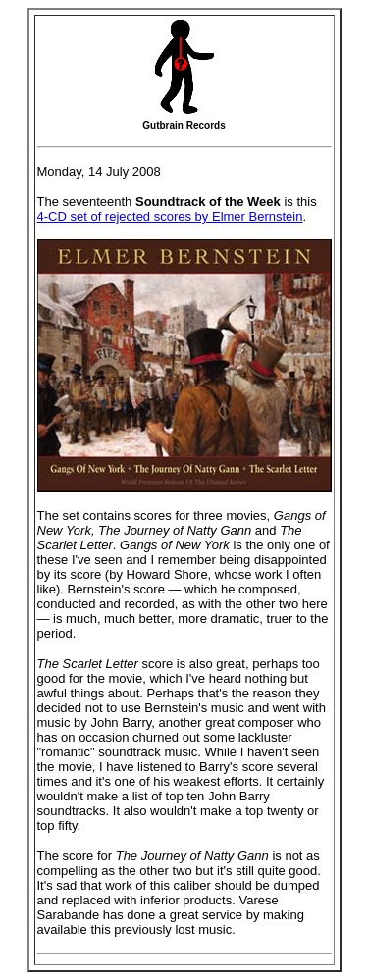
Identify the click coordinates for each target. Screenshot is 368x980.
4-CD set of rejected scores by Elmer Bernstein (170, 216)
